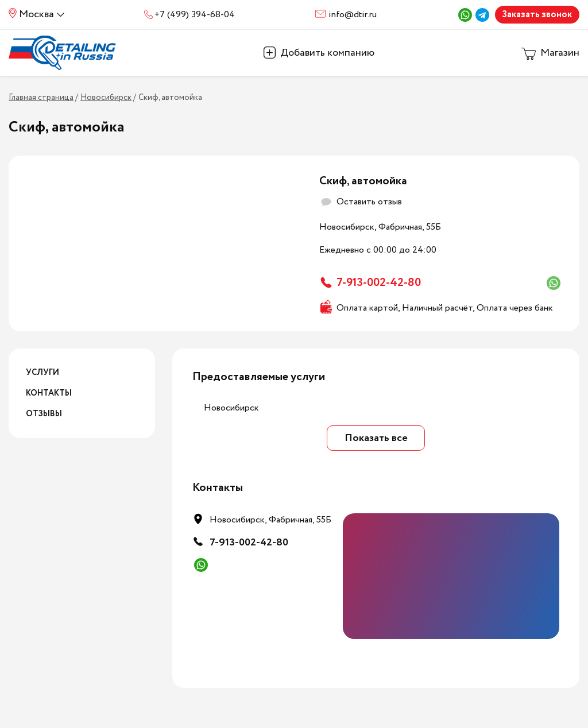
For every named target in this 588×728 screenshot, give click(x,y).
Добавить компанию (327, 53)
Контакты (49, 393)
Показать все (376, 438)
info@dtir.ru (353, 15)
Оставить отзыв (369, 202)
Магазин (560, 53)
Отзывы (44, 414)
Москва (36, 14)
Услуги (42, 373)
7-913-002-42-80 (379, 283)
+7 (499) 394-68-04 (195, 15)
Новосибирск (231, 408)
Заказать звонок (537, 15)
